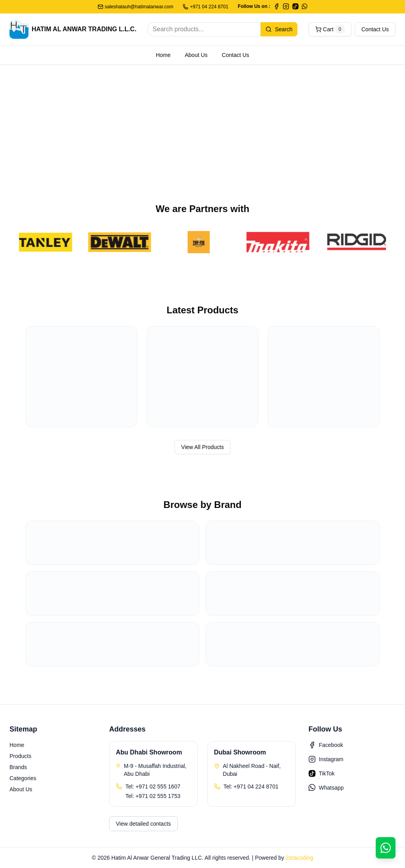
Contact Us (375, 29)
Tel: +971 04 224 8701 (251, 787)
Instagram (326, 759)
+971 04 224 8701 (205, 7)
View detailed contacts (143, 824)
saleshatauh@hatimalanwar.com (136, 7)
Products (20, 756)
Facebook (326, 745)
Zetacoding (299, 858)
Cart (330, 29)
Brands (18, 767)
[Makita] (280, 242)
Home (163, 55)
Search (279, 29)
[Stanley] (42, 242)
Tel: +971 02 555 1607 (153, 787)
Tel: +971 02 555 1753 (153, 796)
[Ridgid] (359, 242)
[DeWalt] (121, 242)
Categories (23, 778)
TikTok (322, 773)
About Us (196, 55)
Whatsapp (326, 788)
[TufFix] (201, 242)
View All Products (202, 447)
